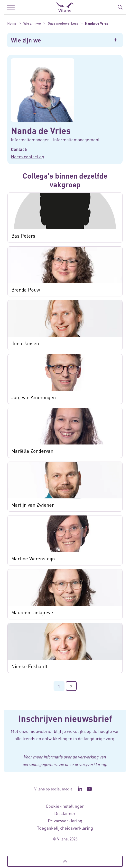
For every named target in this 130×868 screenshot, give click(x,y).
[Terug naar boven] (65, 861)
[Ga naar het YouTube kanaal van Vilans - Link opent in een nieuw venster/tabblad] (89, 789)
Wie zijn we (26, 40)
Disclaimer (65, 813)
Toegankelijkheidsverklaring (65, 828)
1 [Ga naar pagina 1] (59, 686)
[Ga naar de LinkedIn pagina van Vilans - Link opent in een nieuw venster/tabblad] (80, 789)
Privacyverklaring (65, 821)
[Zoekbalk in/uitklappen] (120, 7)
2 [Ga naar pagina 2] (71, 686)
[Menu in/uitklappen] (11, 7)
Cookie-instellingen (65, 806)
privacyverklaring (90, 764)
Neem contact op (28, 156)
